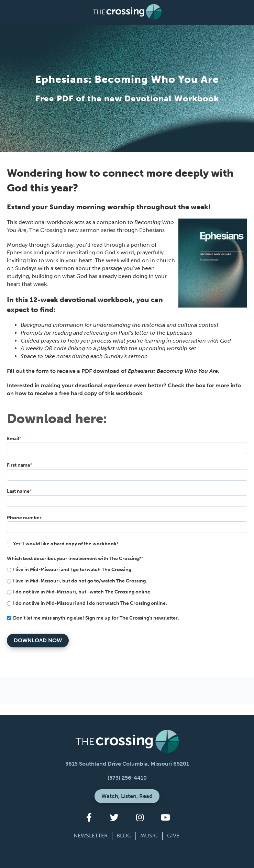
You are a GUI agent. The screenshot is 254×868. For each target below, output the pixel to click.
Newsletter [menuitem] (91, 836)
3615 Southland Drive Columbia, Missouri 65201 (127, 764)
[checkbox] (127, 586)
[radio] (127, 570)
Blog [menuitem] (124, 836)
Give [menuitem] (173, 836)
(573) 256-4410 (127, 778)
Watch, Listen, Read (127, 796)
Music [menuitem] (149, 836)
